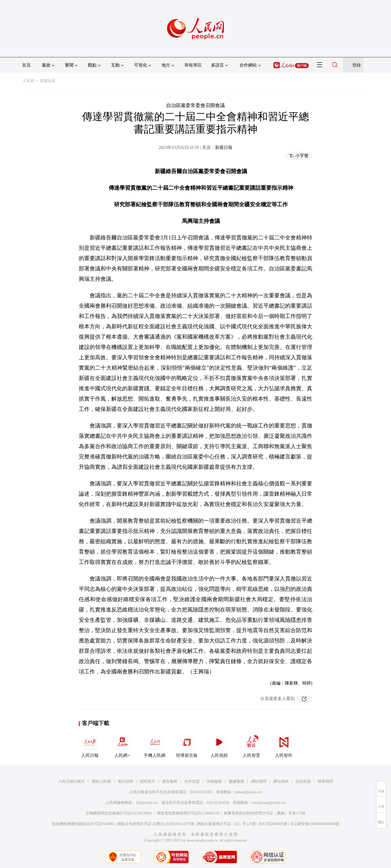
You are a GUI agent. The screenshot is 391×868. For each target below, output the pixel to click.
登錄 (357, 65)
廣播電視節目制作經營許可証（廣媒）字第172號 (265, 813)
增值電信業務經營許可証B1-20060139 (188, 813)
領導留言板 (187, 745)
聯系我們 (325, 781)
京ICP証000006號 (273, 824)
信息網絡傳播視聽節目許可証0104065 (83, 824)
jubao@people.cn (248, 792)
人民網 (28, 81)
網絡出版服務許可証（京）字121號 (226, 824)
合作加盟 (192, 781)
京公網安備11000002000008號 (315, 824)
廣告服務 (170, 781)
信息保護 (303, 781)
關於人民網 (101, 781)
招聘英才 (147, 781)
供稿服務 (214, 781)
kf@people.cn (147, 803)
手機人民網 (154, 745)
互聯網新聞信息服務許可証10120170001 (119, 813)
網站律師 (281, 781)
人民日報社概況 (71, 781)
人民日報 (90, 745)
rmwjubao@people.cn (269, 803)
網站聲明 (259, 781)
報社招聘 (125, 781)
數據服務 (237, 781)
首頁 (26, 65)
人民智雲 (251, 745)
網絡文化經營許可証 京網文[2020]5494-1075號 (156, 824)
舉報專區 (193, 65)
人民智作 (284, 745)
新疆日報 (224, 147)
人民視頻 (219, 745)
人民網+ (122, 745)
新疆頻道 (48, 81)
